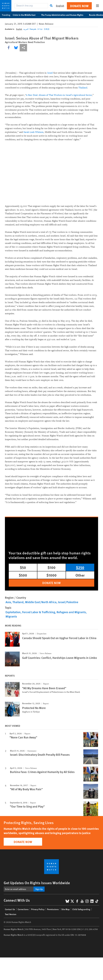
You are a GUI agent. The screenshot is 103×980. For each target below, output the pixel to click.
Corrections (23, 909)
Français (33, 29)
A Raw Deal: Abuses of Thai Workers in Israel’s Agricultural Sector (59, 95)
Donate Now (79, 6)
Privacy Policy (38, 909)
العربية (26, 29)
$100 (51, 567)
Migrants (11, 616)
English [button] (60, 6)
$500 (23, 575)
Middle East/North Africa (41, 602)
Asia (8, 602)
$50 (23, 567)
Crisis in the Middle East (26, 15)
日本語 (47, 29)
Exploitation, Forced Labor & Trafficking (30, 612)
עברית (40, 29)
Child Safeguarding (81, 909)
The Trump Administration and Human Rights (64, 15)
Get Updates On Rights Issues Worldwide (37, 883)
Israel (50, 73)
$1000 (51, 575)
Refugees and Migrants (71, 612)
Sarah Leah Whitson (34, 132)
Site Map (65, 909)
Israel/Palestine (68, 602)
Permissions (53, 909)
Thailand (83, 88)
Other (80, 575)
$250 (80, 567)
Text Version (11, 914)
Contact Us (10, 909)
